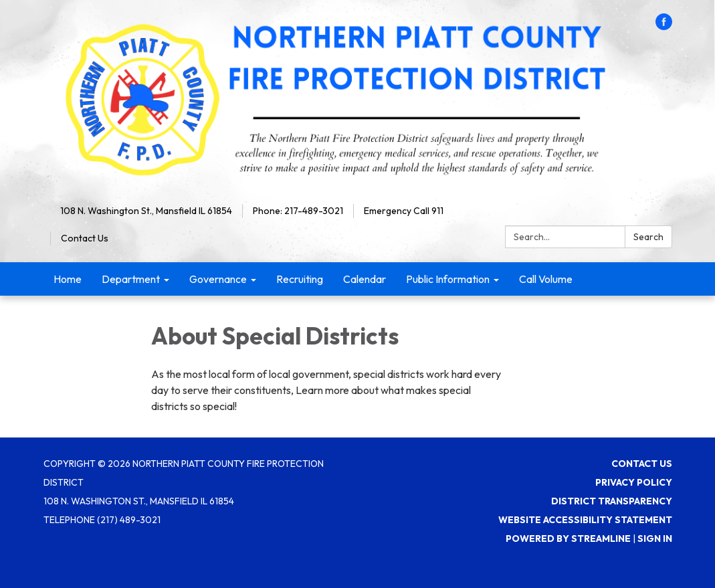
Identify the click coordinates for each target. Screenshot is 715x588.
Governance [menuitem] (218, 279)
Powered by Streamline (568, 538)
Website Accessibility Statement (585, 520)
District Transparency (612, 501)
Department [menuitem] (131, 279)
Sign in (655, 538)
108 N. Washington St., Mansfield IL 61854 (146, 211)
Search (648, 237)
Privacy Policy (634, 482)
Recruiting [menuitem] (300, 279)
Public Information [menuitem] (448, 279)
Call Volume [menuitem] (546, 279)
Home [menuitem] (68, 279)
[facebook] (664, 26)
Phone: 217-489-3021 (298, 211)
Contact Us (85, 238)
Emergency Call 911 (404, 211)
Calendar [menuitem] (365, 279)
